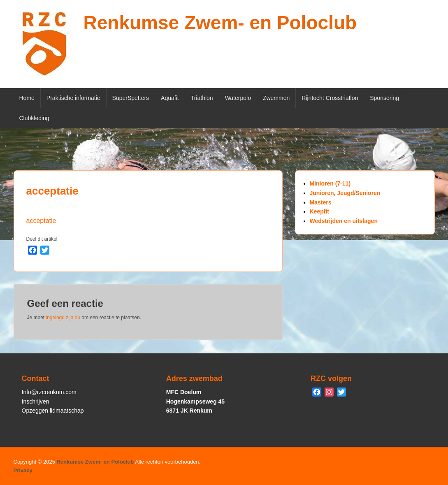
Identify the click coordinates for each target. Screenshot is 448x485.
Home (27, 98)
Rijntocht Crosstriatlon (330, 98)
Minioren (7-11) (330, 183)
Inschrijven (36, 401)
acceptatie (52, 191)
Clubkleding (34, 118)
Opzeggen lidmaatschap (53, 411)
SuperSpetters (131, 98)
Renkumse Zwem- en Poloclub (220, 23)
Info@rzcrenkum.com (49, 392)
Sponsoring (384, 98)
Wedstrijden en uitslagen (344, 221)
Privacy (23, 470)
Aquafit (170, 98)
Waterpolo (238, 98)
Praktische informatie (73, 98)
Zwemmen (276, 98)
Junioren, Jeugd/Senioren (345, 193)
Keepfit (319, 211)
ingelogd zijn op (63, 318)
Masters (321, 202)
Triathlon (202, 98)
